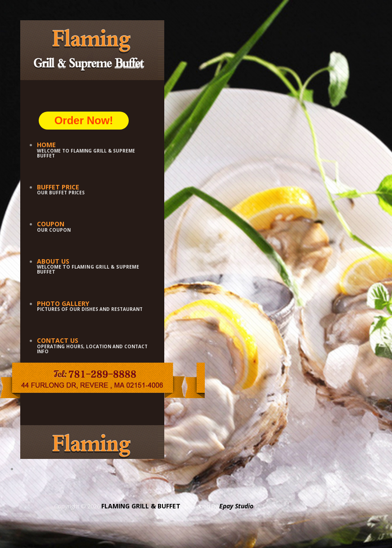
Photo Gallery (63, 303)
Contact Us (58, 340)
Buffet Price (58, 187)
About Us (53, 261)
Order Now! (84, 120)
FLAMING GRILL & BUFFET (141, 506)
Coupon (51, 224)
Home (46, 145)
